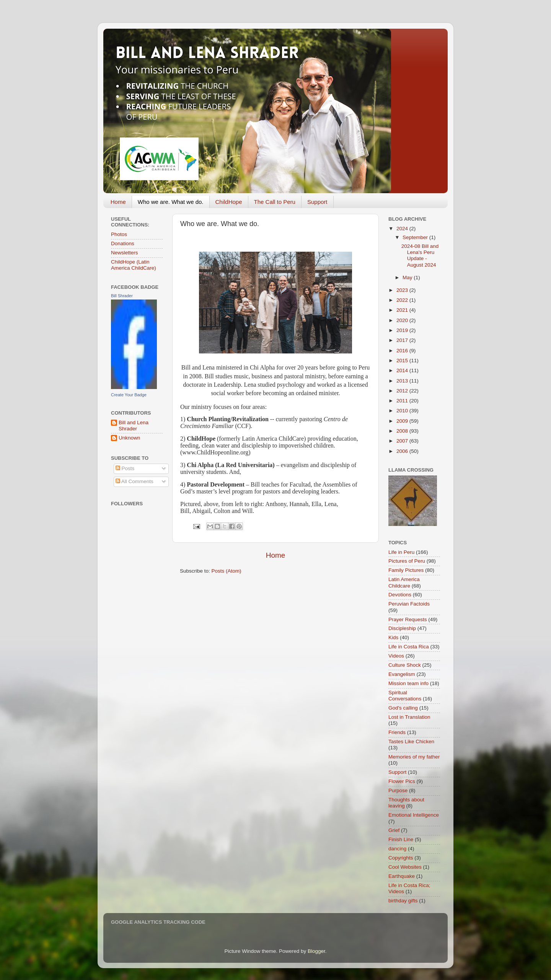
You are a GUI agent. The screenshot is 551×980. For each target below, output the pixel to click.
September (416, 237)
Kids (393, 637)
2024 (403, 229)
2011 (403, 401)
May (408, 278)
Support (317, 202)
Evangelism (402, 674)
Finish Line (401, 839)
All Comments (134, 481)
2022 (403, 300)
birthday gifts (403, 901)
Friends (397, 732)
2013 (403, 381)
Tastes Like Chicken (411, 742)
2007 (403, 441)
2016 (403, 351)
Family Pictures (406, 570)
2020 (403, 320)
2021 (403, 310)
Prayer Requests (408, 619)
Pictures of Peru (407, 561)
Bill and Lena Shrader (134, 426)
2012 (403, 391)
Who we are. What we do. (171, 202)
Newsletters (125, 253)
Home (118, 202)
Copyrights (401, 858)
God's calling (403, 708)
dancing (397, 849)
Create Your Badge (129, 395)
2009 (403, 421)
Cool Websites (405, 867)
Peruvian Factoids (409, 604)
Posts (125, 468)
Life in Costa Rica (409, 647)
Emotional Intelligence (414, 815)
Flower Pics (402, 781)
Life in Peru (401, 552)
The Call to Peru (275, 202)
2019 (403, 330)
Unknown (129, 438)
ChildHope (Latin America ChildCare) (134, 265)
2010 (403, 411)
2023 (403, 290)
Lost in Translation (409, 717)
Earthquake (402, 876)
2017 (403, 340)
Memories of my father (414, 757)
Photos (119, 234)
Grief (394, 830)
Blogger (316, 951)
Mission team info (408, 683)
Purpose (398, 790)
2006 (403, 451)
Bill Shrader (122, 296)
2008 (403, 431)
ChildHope (229, 202)
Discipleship (402, 628)
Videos (396, 656)
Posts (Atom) (227, 571)
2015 (403, 361)
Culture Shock (405, 665)
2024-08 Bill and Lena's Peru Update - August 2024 (420, 256)
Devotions (400, 595)
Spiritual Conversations (405, 696)
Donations (123, 243)
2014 (403, 370)
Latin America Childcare (404, 582)
